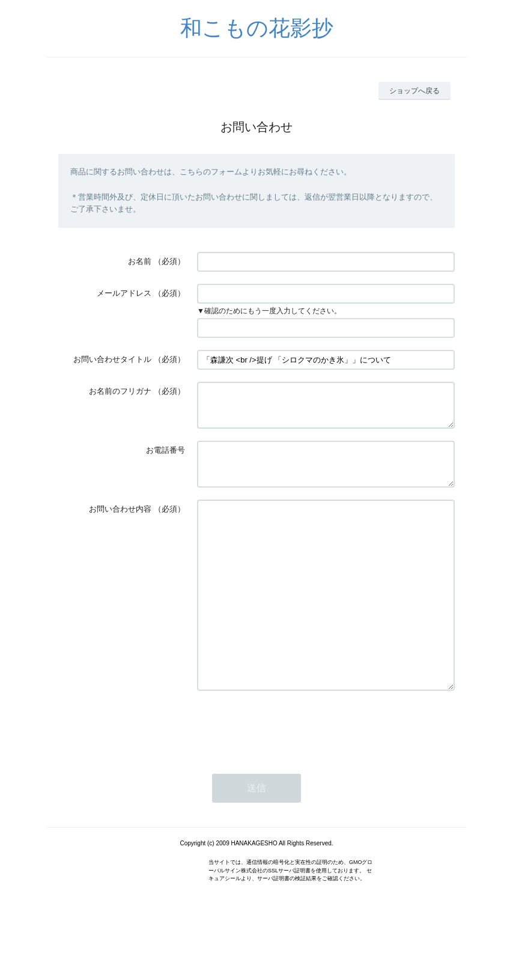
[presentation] (288, 777)
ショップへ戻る (414, 91)
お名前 (140, 261)
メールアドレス (124, 293)
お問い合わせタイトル (112, 359)
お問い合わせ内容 (120, 523)
